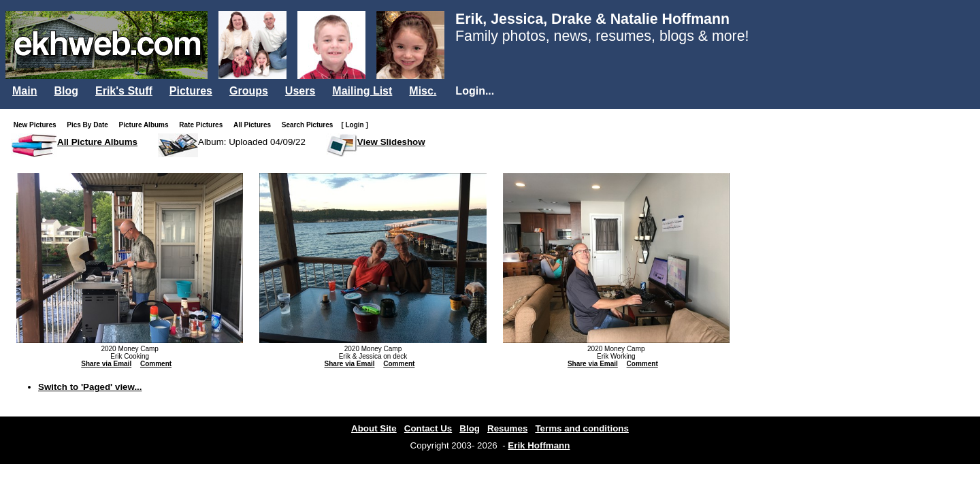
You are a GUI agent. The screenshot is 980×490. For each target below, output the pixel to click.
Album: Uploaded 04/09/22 (252, 142)
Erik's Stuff (124, 91)
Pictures (191, 91)
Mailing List (362, 91)
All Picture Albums (97, 142)
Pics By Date (90, 125)
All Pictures (255, 125)
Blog (66, 91)
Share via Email (106, 364)
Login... (475, 91)
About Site (374, 428)
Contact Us (428, 428)
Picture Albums (147, 125)
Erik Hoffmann (539, 445)
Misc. (423, 91)
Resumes (507, 428)
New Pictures (38, 125)
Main (24, 91)
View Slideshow (391, 142)
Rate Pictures (203, 125)
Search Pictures (310, 125)
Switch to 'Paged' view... (90, 387)
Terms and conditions (582, 428)
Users (300, 91)
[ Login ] (354, 125)
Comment (156, 364)
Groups (249, 91)
